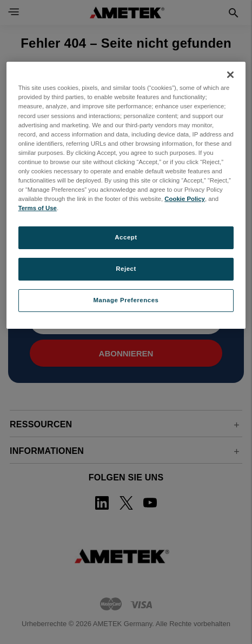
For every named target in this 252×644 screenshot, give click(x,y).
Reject (126, 269)
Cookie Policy (185, 199)
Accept (126, 237)
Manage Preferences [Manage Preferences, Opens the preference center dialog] (126, 300)
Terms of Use (38, 208)
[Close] (230, 75)
